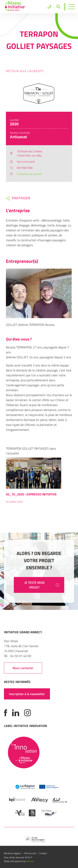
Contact (43, 853)
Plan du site (30, 853)
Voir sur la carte (26, 162)
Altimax (30, 861)
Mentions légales (12, 853)
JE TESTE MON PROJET (42, 585)
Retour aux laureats (25, 71)
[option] (34, 482)
